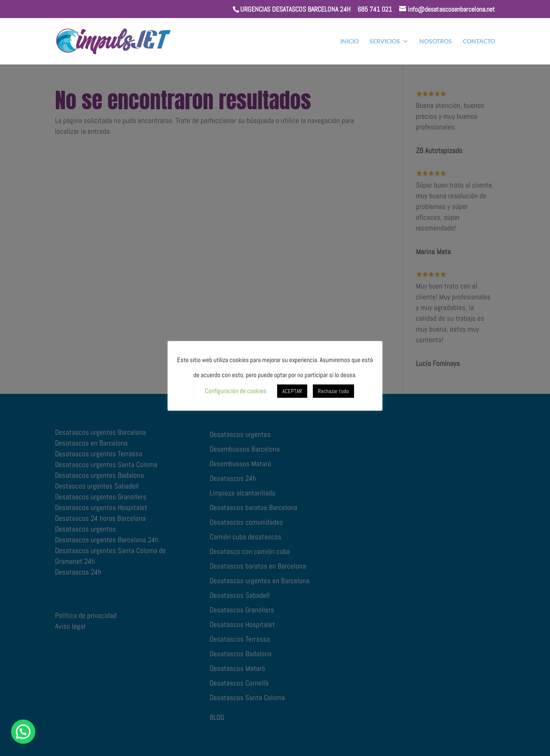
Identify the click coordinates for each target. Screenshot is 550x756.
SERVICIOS (385, 41)
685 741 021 (375, 9)
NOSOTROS (436, 41)
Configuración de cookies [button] (236, 391)
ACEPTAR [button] (292, 391)
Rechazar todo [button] (333, 391)
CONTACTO (479, 41)
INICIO (350, 41)
